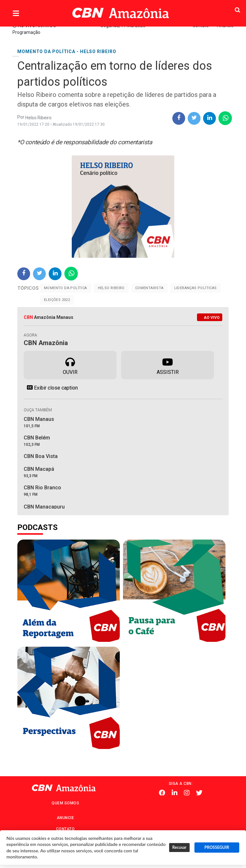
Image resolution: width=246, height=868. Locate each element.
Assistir (168, 365)
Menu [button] (29, 14)
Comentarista (149, 288)
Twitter (199, 793)
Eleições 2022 (57, 300)
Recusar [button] (179, 847)
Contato (66, 829)
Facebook (162, 793)
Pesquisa (225, 8)
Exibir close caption (51, 388)
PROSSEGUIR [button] (217, 847)
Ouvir (70, 365)
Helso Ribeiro (111, 288)
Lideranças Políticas (196, 288)
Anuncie (66, 818)
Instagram (187, 793)
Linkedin (175, 793)
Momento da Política (66, 288)
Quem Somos (65, 803)
